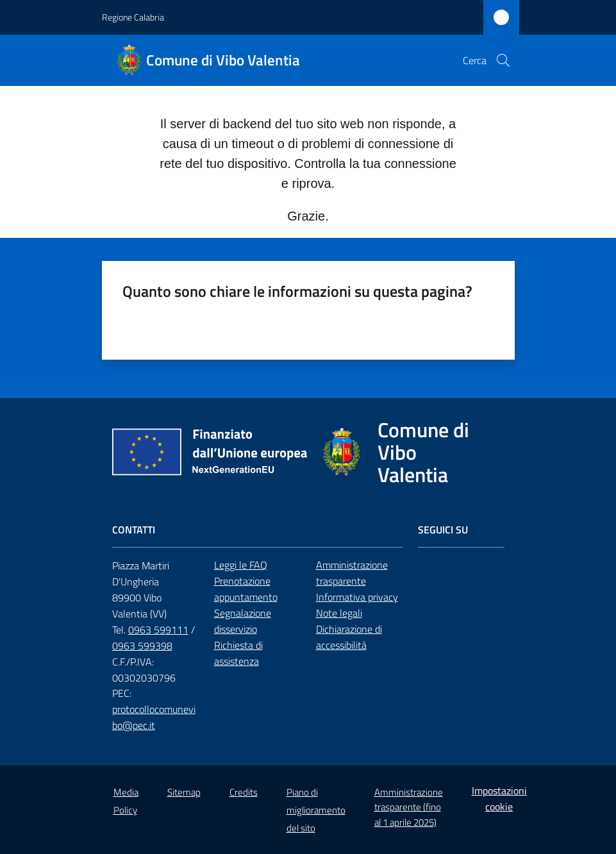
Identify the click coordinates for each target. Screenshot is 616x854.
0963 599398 (142, 646)
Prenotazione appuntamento (246, 589)
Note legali (339, 613)
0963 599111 (158, 630)
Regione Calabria (133, 17)
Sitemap (184, 792)
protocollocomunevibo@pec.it (154, 717)
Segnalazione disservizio (243, 621)
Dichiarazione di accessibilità (349, 637)
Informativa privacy (357, 597)
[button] (503, 60)
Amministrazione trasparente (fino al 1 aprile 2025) (409, 807)
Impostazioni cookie (499, 799)
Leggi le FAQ (241, 565)
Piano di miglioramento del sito (316, 810)
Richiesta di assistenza (238, 653)
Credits (244, 792)
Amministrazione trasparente (352, 573)
